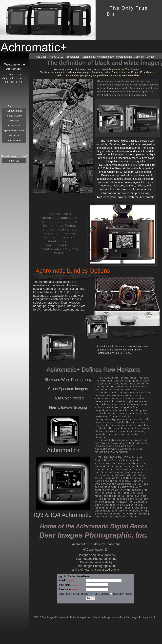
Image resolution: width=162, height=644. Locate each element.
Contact (151, 57)
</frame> (96, 589)
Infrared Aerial (124, 57)
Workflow (14, 121)
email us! (14, 161)
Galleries (139, 57)
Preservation (73, 57)
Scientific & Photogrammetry (98, 57)
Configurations (14, 111)
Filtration (14, 135)
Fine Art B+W (56, 57)
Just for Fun (14, 140)
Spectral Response (14, 130)
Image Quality (14, 116)
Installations (14, 125)
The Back (41, 57)
